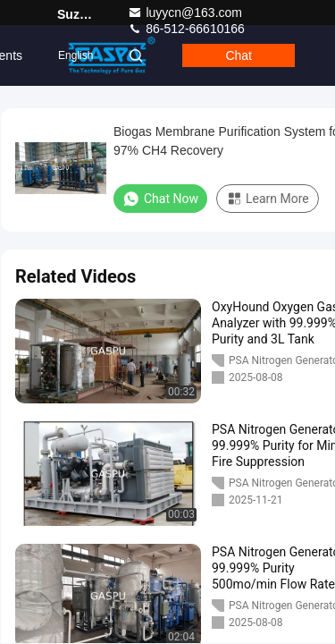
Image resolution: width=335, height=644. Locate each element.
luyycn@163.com (185, 13)
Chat (239, 55)
